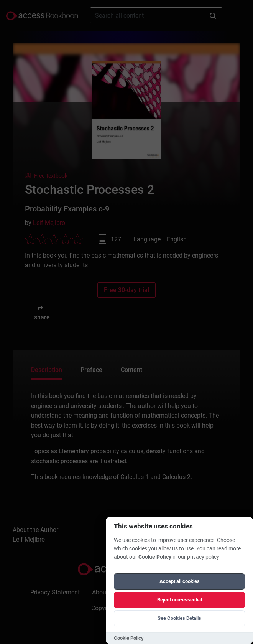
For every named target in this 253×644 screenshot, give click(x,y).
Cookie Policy (155, 557)
